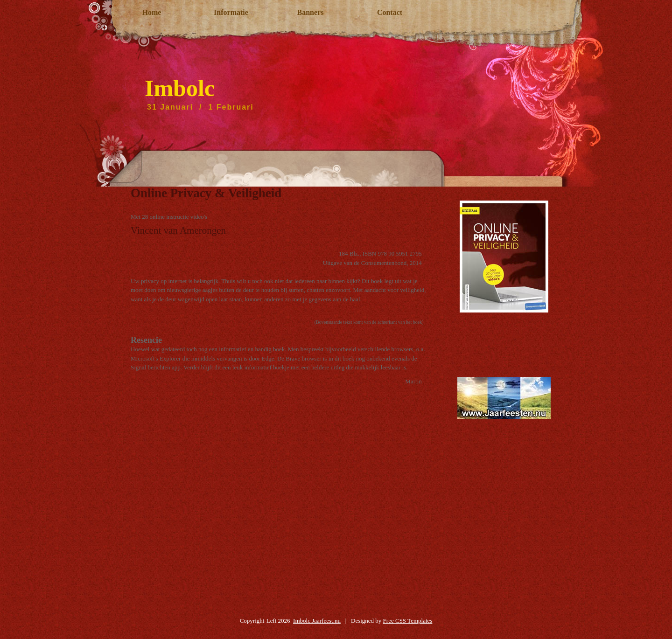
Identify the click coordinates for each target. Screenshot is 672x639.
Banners (311, 12)
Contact (390, 12)
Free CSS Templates (408, 621)
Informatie (231, 12)
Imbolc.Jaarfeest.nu (317, 621)
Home (152, 12)
